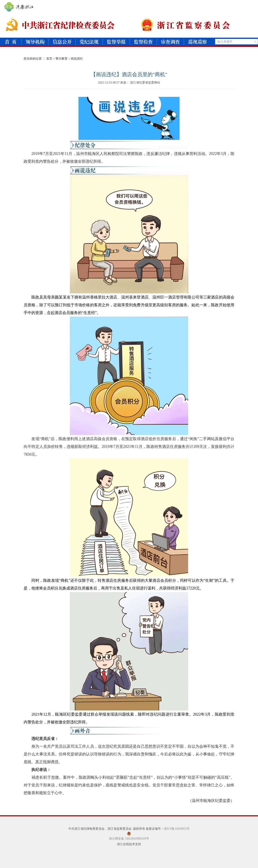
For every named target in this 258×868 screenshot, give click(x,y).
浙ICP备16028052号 (177, 829)
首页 (49, 59)
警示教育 (61, 59)
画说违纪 (77, 59)
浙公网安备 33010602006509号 (129, 839)
